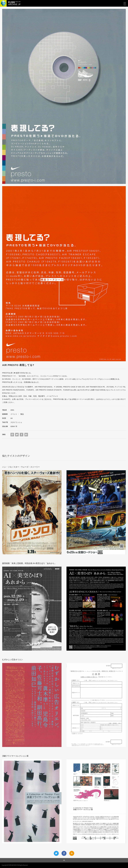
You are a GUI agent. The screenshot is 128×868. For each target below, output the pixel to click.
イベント (14, 414)
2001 (12, 410)
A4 (11, 418)
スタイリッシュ (16, 422)
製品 (22, 414)
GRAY (13, 426)
